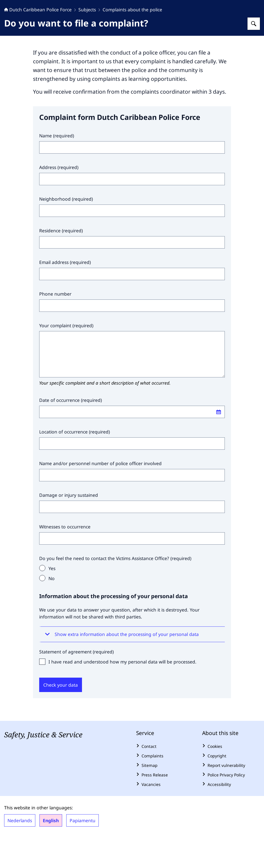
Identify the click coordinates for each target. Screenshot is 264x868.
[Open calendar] (219, 444)
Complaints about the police (132, 42)
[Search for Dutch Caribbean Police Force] (254, 56)
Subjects (87, 42)
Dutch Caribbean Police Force (38, 42)
